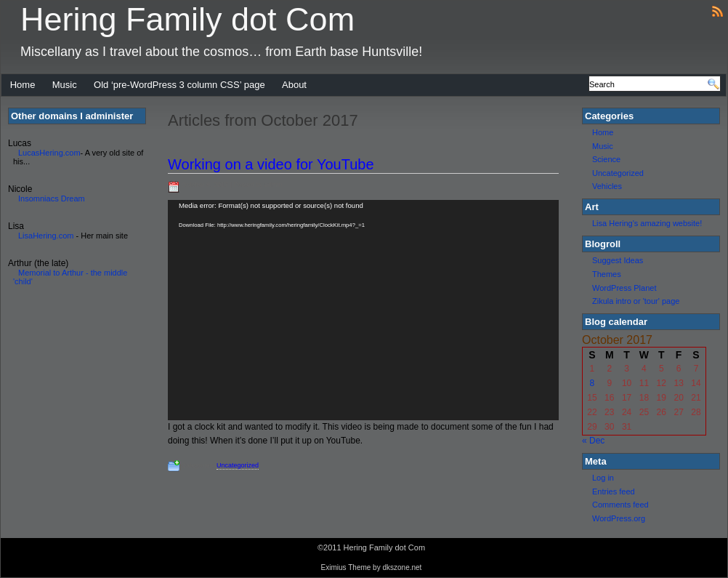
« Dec (593, 441)
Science (606, 159)
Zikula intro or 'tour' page (636, 301)
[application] (363, 310)
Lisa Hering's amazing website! (647, 223)
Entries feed (614, 491)
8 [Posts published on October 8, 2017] (592, 383)
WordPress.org (619, 518)
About (294, 85)
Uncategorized (238, 465)
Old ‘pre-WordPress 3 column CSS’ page (179, 85)
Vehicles (607, 186)
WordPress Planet (624, 288)
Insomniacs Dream (52, 198)
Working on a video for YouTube (271, 164)
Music (65, 85)
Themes (607, 274)
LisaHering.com (46, 236)
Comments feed (620, 505)
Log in (603, 478)
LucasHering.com (49, 153)
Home (23, 85)
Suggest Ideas (618, 260)
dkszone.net (402, 567)
